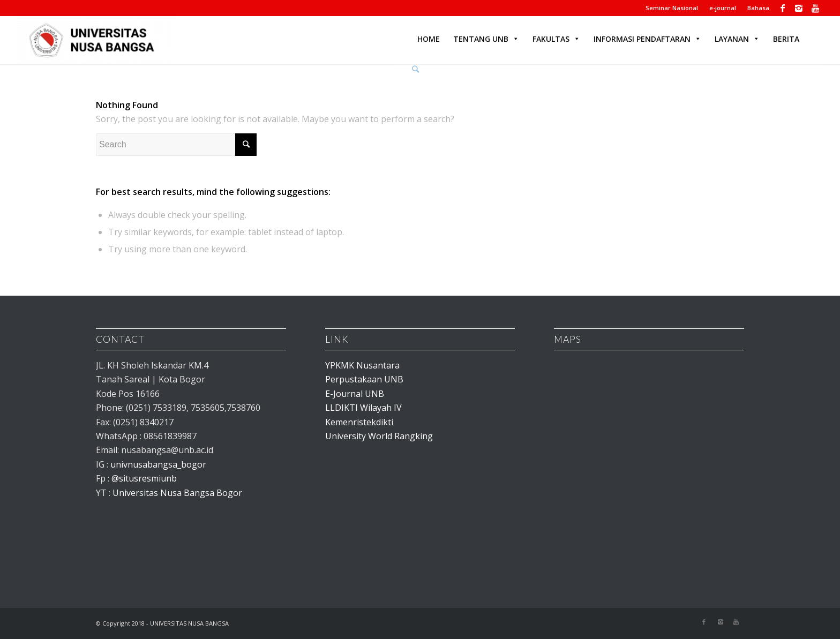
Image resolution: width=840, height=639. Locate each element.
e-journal (723, 8)
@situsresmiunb (144, 478)
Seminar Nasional (672, 8)
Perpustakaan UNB (364, 379)
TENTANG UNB (486, 39)
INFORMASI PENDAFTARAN (647, 39)
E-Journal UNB (355, 394)
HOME (429, 39)
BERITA (786, 39)
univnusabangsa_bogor (158, 464)
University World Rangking (379, 436)
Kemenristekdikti (359, 422)
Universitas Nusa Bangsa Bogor (177, 493)
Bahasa (758, 8)
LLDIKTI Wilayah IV (363, 408)
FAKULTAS (556, 39)
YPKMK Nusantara (362, 365)
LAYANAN (737, 39)
